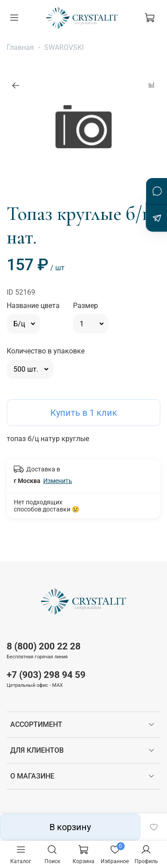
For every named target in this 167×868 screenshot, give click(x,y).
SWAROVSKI (64, 47)
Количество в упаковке (46, 351)
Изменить (58, 481)
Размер (86, 306)
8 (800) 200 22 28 (44, 646)
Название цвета (33, 306)
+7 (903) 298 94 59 (46, 675)
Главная (20, 47)
